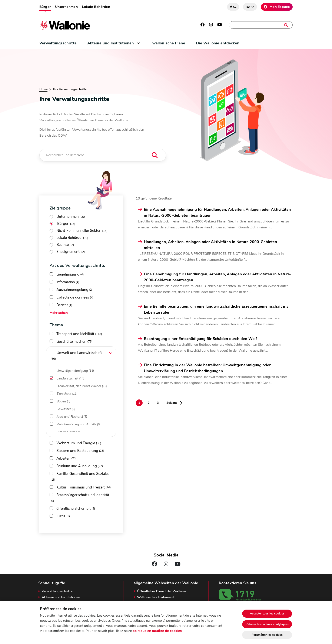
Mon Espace (277, 7)
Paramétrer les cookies (267, 635)
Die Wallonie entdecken (218, 43)
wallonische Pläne (169, 43)
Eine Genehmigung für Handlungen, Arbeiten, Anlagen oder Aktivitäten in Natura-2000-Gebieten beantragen (218, 277)
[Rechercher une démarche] (103, 155)
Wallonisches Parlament (156, 597)
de (248, 7)
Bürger (45, 7)
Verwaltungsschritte (58, 43)
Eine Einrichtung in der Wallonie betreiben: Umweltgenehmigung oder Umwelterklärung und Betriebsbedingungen (207, 368)
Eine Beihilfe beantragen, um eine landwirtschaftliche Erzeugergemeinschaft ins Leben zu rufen (216, 309)
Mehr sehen (59, 313)
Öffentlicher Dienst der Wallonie (162, 591)
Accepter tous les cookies (267, 614)
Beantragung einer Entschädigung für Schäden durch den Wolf (200, 339)
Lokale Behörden (96, 7)
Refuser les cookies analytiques (267, 624)
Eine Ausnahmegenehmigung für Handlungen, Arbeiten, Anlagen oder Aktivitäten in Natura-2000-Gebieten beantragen (217, 212)
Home (43, 89)
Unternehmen (66, 7)
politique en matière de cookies (157, 631)
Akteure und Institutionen (111, 43)
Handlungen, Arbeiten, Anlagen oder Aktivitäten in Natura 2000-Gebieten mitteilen (210, 245)
